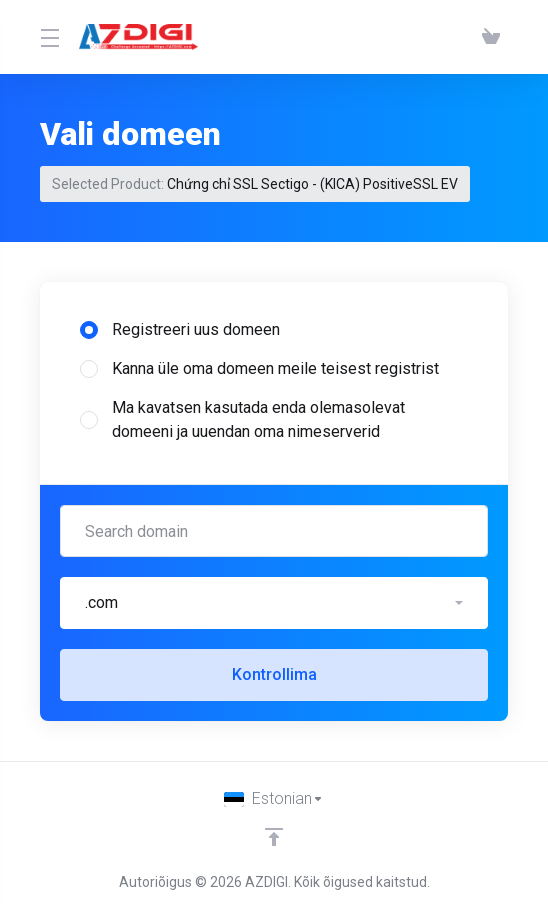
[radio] (89, 330)
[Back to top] (274, 837)
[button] (274, 603)
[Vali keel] (274, 799)
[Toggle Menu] (47, 37)
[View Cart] (491, 37)
